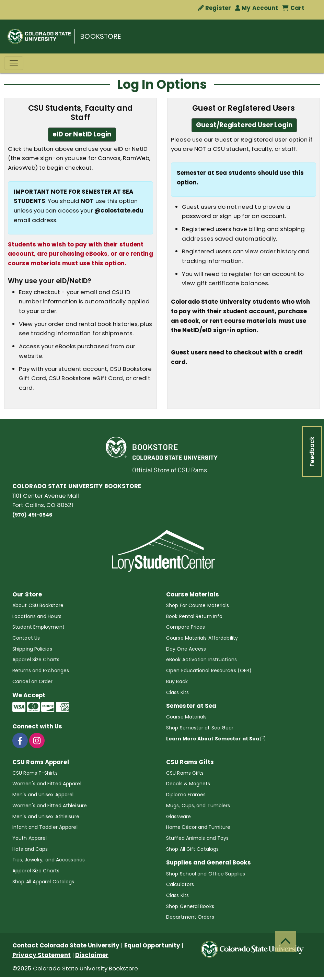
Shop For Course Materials (198, 605)
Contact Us (26, 638)
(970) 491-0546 (32, 515)
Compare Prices (186, 627)
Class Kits (177, 692)
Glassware (178, 816)
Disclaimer (92, 955)
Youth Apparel (30, 838)
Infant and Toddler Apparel (45, 827)
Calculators (180, 884)
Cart (293, 8)
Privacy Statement (42, 955)
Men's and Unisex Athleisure (46, 816)
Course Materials (187, 717)
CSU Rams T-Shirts (35, 773)
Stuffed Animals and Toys (197, 838)
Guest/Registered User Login (244, 125)
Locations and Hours (37, 616)
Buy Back (177, 681)
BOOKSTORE (101, 36)
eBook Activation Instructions (201, 660)
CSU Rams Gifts (185, 773)
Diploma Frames (186, 795)
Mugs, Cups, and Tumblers (198, 806)
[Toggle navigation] (14, 63)
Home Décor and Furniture (198, 827)
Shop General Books (190, 906)
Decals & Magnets (188, 784)
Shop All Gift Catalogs (192, 849)
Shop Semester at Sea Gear (200, 728)
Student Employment (38, 627)
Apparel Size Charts (36, 660)
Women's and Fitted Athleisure (50, 806)
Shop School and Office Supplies (206, 874)
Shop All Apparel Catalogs (43, 882)
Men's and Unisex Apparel (43, 795)
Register (215, 8)
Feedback (312, 451)
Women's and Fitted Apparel (47, 784)
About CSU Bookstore (38, 605)
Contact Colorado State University (66, 945)
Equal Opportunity (152, 945)
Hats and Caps (30, 849)
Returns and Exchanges (41, 670)
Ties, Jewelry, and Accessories (49, 860)
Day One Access (186, 649)
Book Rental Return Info (194, 616)
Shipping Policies (32, 649)
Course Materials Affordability (202, 638)
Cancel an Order (33, 681)
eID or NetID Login (82, 134)
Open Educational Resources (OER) (209, 670)
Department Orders (190, 917)
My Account (257, 8)
